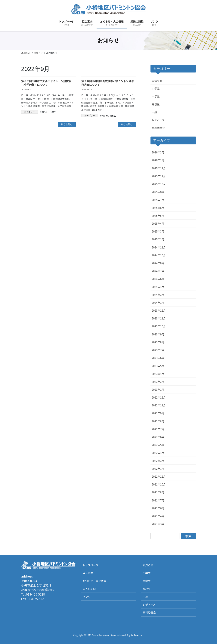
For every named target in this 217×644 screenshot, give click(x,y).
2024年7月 (158, 271)
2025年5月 (158, 216)
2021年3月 (158, 524)
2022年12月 (159, 397)
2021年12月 (159, 476)
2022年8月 (158, 421)
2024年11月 (159, 247)
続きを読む (67, 124)
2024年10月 (159, 255)
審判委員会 (158, 128)
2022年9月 (158, 413)
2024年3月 (158, 295)
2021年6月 (158, 508)
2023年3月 (158, 382)
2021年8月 (158, 492)
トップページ (90, 565)
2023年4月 (158, 374)
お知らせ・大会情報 (94, 581)
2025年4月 (158, 223)
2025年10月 (159, 184)
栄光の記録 (89, 589)
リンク (86, 597)
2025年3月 (158, 231)
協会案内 (88, 573)
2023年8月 (158, 342)
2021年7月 (158, 500)
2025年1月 (158, 239)
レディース (158, 120)
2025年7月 (158, 200)
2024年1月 (158, 303)
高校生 (113, 116)
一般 (154, 112)
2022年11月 (159, 405)
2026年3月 (158, 152)
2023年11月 (159, 318)
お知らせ (44, 112)
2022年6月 (158, 437)
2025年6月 (158, 208)
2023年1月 (158, 390)
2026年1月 (158, 160)
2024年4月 (158, 287)
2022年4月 (158, 453)
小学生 (53, 112)
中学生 (156, 96)
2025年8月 (158, 192)
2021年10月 (159, 484)
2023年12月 (159, 310)
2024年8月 (158, 263)
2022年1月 (158, 469)
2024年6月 (158, 279)
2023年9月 (158, 334)
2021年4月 (158, 516)
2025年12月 (159, 168)
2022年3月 (158, 461)
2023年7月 (158, 350)
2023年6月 (158, 358)
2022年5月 (158, 445)
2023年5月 (158, 366)
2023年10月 (159, 326)
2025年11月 (159, 176)
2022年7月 (158, 429)
